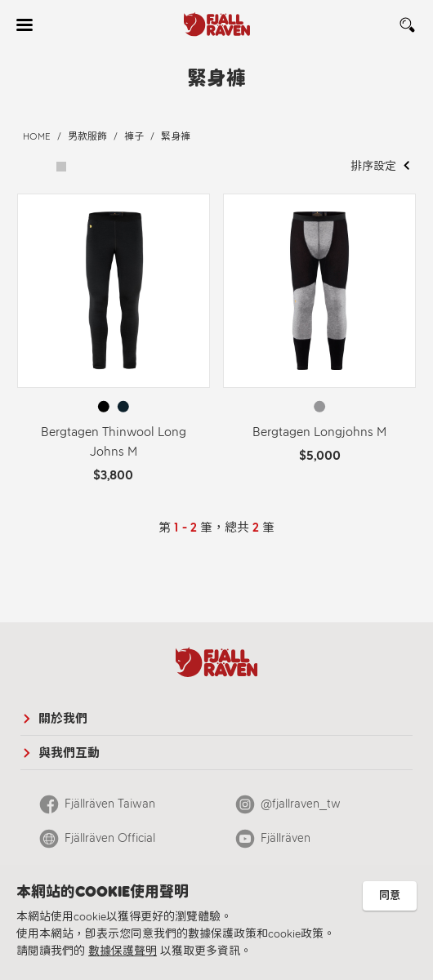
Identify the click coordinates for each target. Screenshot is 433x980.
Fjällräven (286, 838)
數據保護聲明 (123, 951)
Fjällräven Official (110, 838)
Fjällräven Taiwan (110, 804)
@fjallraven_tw (301, 804)
